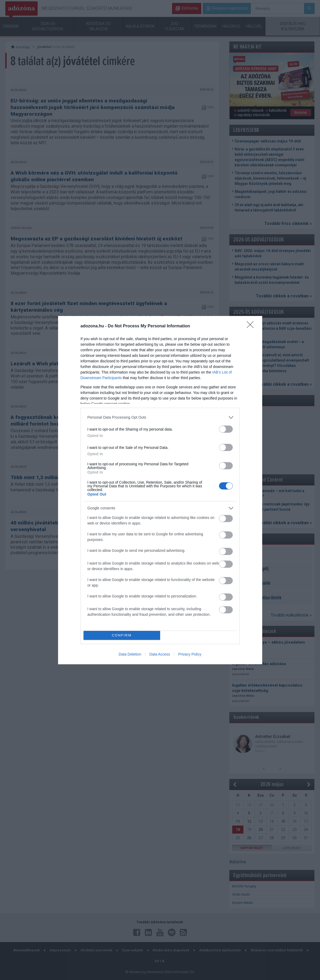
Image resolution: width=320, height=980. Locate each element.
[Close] (252, 326)
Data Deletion (130, 654)
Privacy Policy (190, 654)
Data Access (160, 654)
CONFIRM (122, 635)
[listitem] (160, 417)
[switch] (226, 429)
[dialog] (160, 490)
